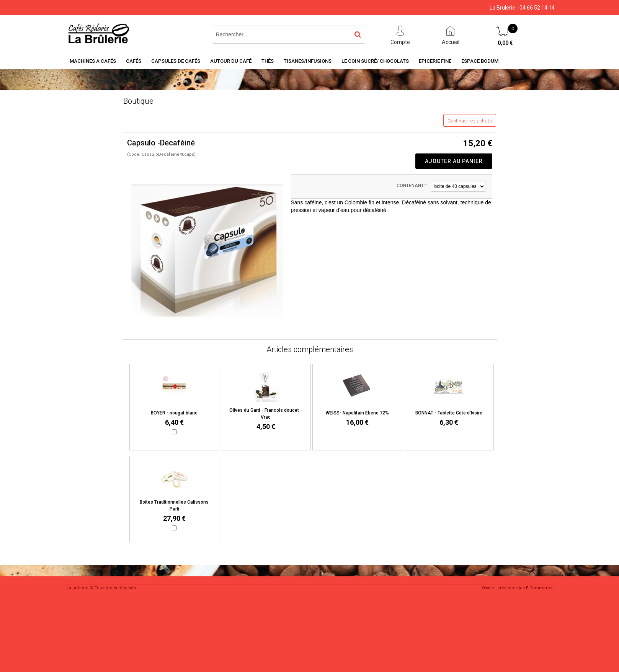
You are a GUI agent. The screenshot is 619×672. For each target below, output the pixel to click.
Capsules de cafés (176, 61)
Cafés (134, 61)
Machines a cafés (93, 61)
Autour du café (231, 61)
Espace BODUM (480, 61)
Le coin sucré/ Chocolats (375, 61)
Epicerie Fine (435, 61)
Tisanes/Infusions (308, 61)
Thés (268, 61)
